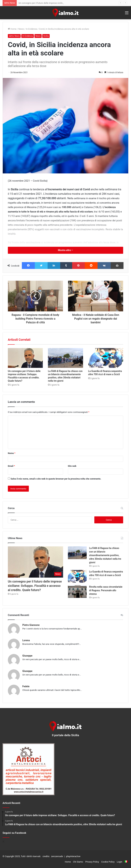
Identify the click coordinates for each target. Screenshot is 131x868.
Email (11, 466)
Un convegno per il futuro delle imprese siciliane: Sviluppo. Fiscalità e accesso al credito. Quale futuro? (35, 586)
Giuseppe (27, 656)
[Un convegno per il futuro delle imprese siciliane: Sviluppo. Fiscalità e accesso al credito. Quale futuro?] (25, 358)
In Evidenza (32, 29)
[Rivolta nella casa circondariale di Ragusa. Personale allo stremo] (77, 591)
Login (120, 862)
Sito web (72, 466)
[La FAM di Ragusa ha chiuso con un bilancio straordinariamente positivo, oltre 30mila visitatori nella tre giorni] (65, 358)
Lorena (26, 640)
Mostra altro (66, 250)
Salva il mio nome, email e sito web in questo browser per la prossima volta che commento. (56, 479)
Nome (12, 453)
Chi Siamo (78, 862)
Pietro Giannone (31, 625)
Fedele (26, 686)
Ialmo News (14, 36)
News (21, 29)
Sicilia (46, 36)
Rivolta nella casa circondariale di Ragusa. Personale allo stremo (106, 590)
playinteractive (73, 856)
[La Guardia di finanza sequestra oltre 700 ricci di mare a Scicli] (106, 358)
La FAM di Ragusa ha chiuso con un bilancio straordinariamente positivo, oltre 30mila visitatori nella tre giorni (105, 555)
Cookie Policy (108, 862)
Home (12, 29)
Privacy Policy (92, 862)
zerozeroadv (57, 856)
